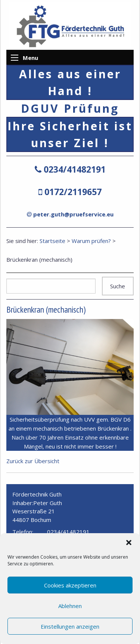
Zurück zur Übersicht (33, 461)
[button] (129, 543)
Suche (118, 286)
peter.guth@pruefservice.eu (73, 214)
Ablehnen (70, 606)
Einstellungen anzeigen (70, 626)
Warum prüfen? (91, 241)
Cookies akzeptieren (70, 585)
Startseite (52, 241)
